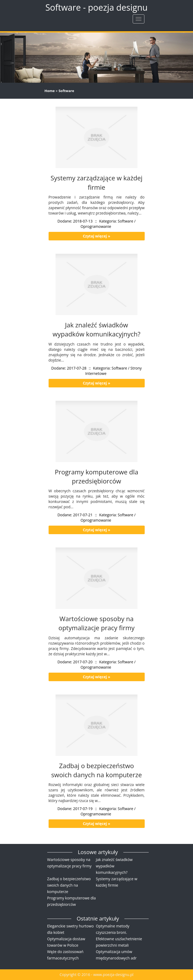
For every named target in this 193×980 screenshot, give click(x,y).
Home (50, 91)
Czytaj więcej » (96, 236)
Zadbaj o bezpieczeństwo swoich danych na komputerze (69, 885)
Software (66, 91)
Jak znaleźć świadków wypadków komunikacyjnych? (114, 866)
